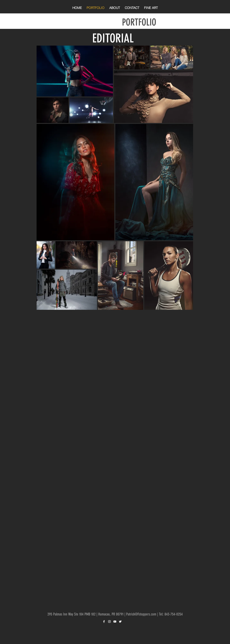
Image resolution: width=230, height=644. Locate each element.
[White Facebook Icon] (104, 622)
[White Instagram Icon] (109, 622)
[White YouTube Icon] (115, 622)
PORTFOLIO (139, 22)
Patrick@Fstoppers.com (141, 614)
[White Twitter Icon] (120, 622)
